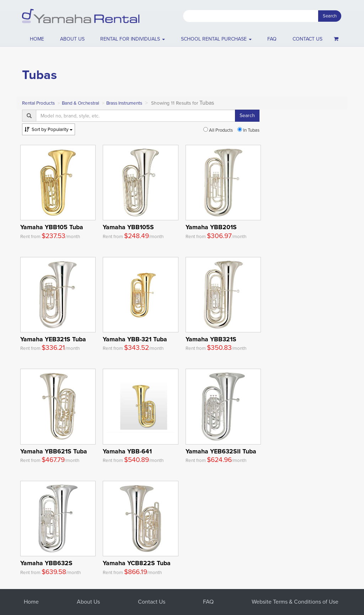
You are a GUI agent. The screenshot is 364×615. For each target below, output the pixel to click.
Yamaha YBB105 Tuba (52, 227)
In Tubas (248, 130)
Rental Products (38, 103)
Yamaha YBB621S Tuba (54, 451)
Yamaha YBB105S (128, 227)
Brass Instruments (124, 103)
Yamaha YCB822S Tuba (137, 563)
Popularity (49, 129)
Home (37, 39)
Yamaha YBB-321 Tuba (135, 339)
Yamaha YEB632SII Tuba (221, 451)
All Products (218, 130)
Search (330, 16)
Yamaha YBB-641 (127, 451)
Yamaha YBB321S (211, 339)
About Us (88, 602)
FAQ (272, 39)
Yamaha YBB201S (211, 227)
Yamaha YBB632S (46, 563)
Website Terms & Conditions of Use (295, 602)
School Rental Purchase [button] (216, 39)
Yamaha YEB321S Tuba (53, 339)
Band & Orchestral (81, 103)
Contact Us (152, 602)
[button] (133, 39)
